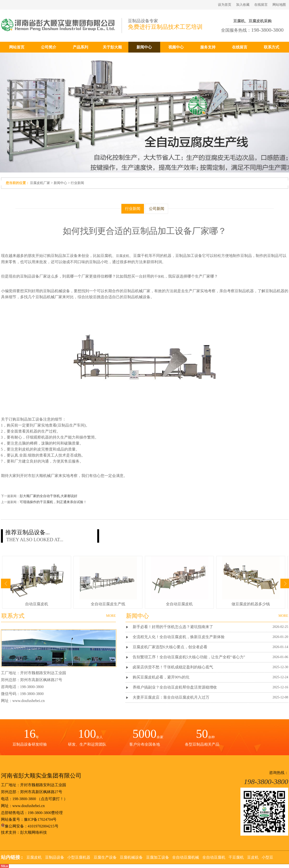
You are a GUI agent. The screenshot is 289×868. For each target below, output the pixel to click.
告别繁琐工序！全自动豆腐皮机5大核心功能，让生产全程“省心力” (189, 657)
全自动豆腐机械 (186, 857)
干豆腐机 (236, 857)
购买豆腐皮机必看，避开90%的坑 (161, 677)
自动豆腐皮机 (37, 604)
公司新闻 (157, 209)
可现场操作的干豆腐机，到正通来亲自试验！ (53, 502)
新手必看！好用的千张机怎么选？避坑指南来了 (173, 627)
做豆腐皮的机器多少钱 (251, 604)
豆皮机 (253, 857)
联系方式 (272, 47)
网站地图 (279, 5)
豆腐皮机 (123, 256)
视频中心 (176, 47)
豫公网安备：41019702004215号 (30, 826)
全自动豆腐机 (214, 857)
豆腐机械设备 (131, 857)
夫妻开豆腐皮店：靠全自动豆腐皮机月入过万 (171, 697)
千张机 (159, 276)
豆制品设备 (55, 857)
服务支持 (208, 47)
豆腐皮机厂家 (40, 183)
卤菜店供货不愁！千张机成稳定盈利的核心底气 (173, 667)
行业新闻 (77, 183)
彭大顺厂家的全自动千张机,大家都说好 (49, 496)
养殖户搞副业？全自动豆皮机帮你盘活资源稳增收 (175, 687)
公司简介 (49, 47)
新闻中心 (144, 47)
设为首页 (225, 5)
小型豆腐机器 (79, 857)
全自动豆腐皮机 (179, 604)
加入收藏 (243, 5)
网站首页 (17, 47)
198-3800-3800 (24, 799)
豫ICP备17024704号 (40, 819)
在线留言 (261, 5)
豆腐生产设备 (105, 857)
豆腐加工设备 (158, 857)
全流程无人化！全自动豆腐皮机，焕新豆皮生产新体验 (179, 637)
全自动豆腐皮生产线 (108, 604)
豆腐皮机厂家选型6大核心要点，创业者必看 (170, 647)
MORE (283, 616)
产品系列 (80, 47)
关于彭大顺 (112, 47)
